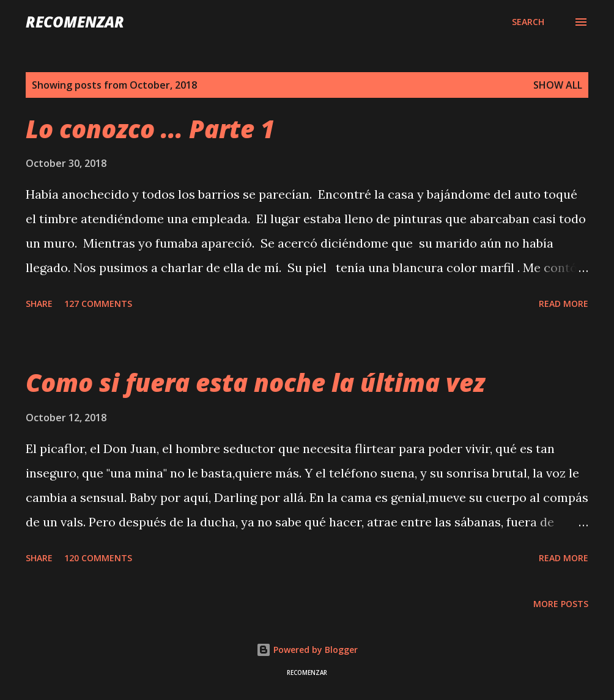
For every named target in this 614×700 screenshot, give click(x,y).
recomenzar (75, 22)
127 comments (98, 304)
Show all (558, 85)
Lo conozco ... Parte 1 (150, 129)
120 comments (98, 558)
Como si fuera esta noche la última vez (255, 382)
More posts (561, 604)
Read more (564, 304)
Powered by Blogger (307, 650)
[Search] (528, 22)
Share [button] (39, 304)
